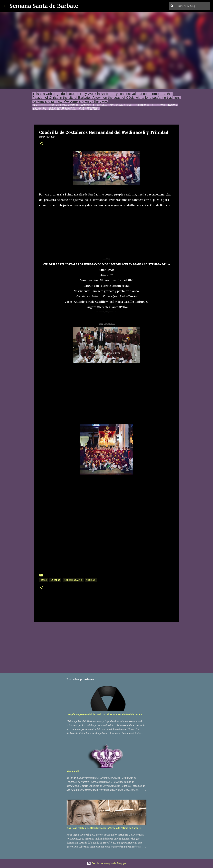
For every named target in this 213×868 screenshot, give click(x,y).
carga (44, 580)
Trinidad (91, 580)
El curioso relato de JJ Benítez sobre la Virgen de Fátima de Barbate (104, 828)
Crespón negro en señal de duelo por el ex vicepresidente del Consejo (104, 714)
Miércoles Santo (73, 580)
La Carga (55, 580)
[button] (41, 144)
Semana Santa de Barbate (44, 6)
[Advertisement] (64, 229)
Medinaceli (73, 771)
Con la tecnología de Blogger (107, 863)
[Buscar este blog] (193, 6)
